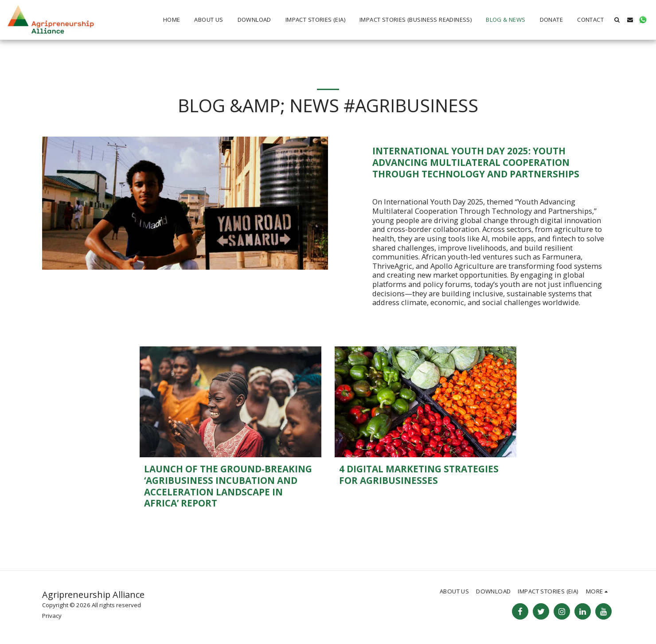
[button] (617, 20)
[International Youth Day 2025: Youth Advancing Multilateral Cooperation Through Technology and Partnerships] (493, 163)
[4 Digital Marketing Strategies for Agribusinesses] (426, 475)
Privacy (52, 616)
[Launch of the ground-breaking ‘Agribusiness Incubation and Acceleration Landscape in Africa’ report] (230, 486)
